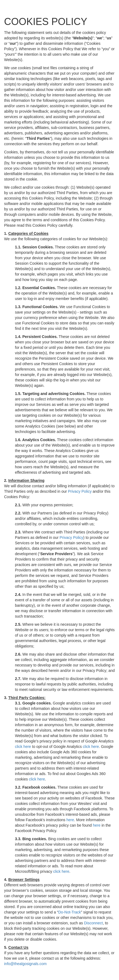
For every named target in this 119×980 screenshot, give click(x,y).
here (70, 820)
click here (23, 747)
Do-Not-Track (70, 912)
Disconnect (93, 923)
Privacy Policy (80, 491)
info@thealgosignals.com (25, 964)
